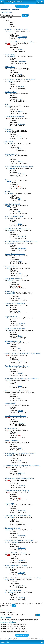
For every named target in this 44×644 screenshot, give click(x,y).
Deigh (9, 106)
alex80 (20, 162)
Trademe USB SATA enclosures (15, 304)
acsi (19, 199)
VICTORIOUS (10, 503)
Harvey (12, 517)
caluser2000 (11, 293)
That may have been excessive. (15, 254)
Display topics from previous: (14, 603)
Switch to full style (22, 6)
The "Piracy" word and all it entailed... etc (18, 516)
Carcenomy (11, 318)
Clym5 (9, 156)
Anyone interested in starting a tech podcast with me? (22, 379)
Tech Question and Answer (14, 279)
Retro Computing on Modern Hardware (17, 366)
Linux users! (9, 142)
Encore (7, 192)
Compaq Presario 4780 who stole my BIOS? (19, 541)
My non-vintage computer (13, 590)
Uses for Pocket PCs (12, 266)
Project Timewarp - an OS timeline (16, 565)
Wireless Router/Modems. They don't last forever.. (21, 42)
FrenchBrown (11, 56)
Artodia (41, 639)
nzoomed (10, 81)
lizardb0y (12, 592)
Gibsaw (20, 149)
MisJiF (20, 274)
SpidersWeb (22, 124)
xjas (11, 143)
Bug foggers (9, 129)
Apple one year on (11, 428)
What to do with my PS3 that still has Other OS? (20, 453)
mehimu (10, 281)
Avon (9, 206)
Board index (5, 642)
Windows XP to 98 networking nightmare (18, 553)
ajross (9, 380)
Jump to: (3, 615)
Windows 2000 (10, 291)
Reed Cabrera (22, 37)
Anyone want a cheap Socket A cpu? (17, 30)
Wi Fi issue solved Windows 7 (14, 117)
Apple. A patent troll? (12, 441)
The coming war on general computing (17, 491)
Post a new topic (7, 12)
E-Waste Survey (10, 403)
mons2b (10, 31)
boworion (21, 112)
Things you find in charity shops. (15, 329)
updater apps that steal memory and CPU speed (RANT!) (23, 354)
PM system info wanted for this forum (17, 391)
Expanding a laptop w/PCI (13, 341)
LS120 (9, 69)
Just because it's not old (13, 528)
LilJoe (9, 131)
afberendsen (11, 231)
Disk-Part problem (11, 92)
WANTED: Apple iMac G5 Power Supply (18, 229)
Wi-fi (7, 104)
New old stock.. (10, 67)
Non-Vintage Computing (14, 2)
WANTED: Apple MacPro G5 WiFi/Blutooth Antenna (21, 241)
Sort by (35, 603)
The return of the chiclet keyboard (16, 416)
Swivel (20, 261)
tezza (9, 44)
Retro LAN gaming (11, 316)
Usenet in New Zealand (12, 204)
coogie (20, 523)
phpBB (9, 639)
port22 (20, 448)
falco (19, 398)
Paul (19, 461)
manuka (10, 368)
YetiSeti (9, 455)
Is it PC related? (10, 54)
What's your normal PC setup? (15, 216)
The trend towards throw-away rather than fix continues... (23, 466)
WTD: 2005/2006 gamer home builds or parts (19, 167)
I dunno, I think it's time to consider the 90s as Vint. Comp (23, 578)
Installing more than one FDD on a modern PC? (20, 79)
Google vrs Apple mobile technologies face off (19, 478)
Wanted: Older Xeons (12, 154)
